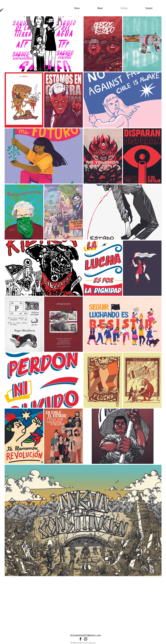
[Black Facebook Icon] (80, 639)
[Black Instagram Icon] (86, 639)
